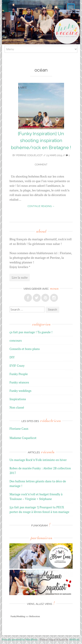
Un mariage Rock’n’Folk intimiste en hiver (38, 460)
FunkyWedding (18, 616)
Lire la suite (20, 277)
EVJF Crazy (17, 365)
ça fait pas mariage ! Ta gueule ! (31, 332)
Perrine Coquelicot (29, 155)
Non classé (17, 407)
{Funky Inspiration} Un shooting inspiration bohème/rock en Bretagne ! (41, 141)
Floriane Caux (19, 428)
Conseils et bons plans (24, 349)
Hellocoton (35, 616)
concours (16, 340)
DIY (12, 357)
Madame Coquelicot (23, 438)
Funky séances (19, 382)
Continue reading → (41, 206)
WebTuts (74, 639)
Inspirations (18, 399)
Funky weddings (20, 391)
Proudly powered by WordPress (20, 639)
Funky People (19, 374)
